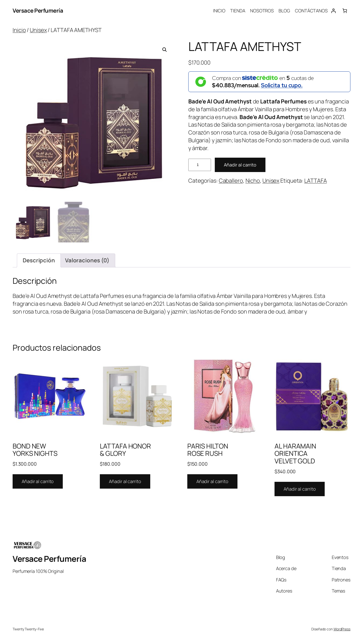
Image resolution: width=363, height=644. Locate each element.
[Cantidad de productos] (200, 165)
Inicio (19, 30)
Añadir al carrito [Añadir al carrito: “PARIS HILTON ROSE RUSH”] (212, 481)
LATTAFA (315, 181)
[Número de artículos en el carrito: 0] (345, 11)
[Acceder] (333, 11)
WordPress (342, 629)
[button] (165, 50)
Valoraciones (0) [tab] (87, 260)
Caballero (231, 181)
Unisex (38, 30)
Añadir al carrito (240, 165)
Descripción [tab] (39, 260)
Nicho (253, 181)
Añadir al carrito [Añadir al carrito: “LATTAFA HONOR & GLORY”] (125, 481)
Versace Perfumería (38, 11)
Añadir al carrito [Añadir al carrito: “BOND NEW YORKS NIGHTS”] (38, 481)
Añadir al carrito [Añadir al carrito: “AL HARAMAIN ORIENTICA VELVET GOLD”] (300, 489)
